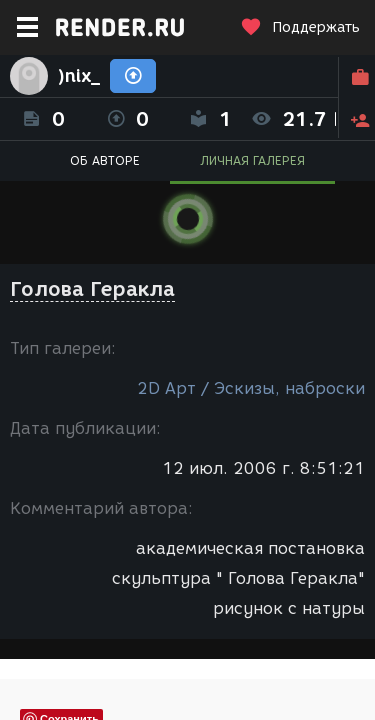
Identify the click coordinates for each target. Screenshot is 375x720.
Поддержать (300, 27)
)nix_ (79, 76)
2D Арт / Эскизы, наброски (251, 388)
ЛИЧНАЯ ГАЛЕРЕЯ (252, 160)
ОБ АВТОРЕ (105, 160)
